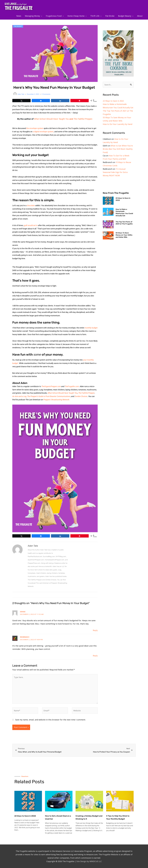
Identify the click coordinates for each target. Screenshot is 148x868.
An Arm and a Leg (19, 396)
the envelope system (35, 128)
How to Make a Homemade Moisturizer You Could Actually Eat (124, 212)
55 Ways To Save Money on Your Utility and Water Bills (124, 235)
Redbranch (25, 637)
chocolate (31, 205)
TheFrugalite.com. (72, 386)
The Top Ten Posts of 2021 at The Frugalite (124, 223)
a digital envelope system (43, 132)
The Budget (18, 26)
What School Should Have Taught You (51, 119)
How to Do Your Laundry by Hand (118, 124)
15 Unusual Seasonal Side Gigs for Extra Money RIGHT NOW (115, 172)
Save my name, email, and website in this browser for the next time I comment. (50, 720)
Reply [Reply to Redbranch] (95, 656)
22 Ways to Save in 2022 (113, 101)
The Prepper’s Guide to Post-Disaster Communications (49, 396)
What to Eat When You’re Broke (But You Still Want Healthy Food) (118, 149)
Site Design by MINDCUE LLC (89, 861)
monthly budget (91, 328)
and (71, 119)
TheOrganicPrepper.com (51, 386)
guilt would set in (31, 225)
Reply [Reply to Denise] (95, 630)
